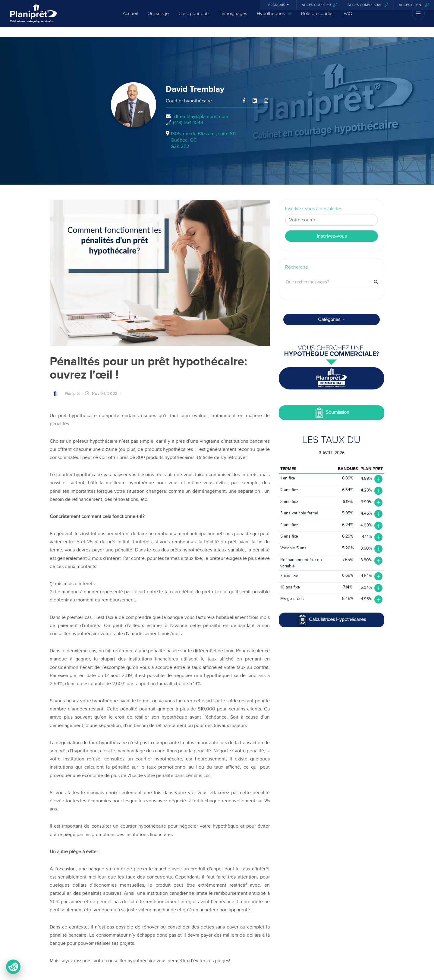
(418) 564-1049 (188, 123)
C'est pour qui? (194, 19)
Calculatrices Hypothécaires (332, 620)
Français (277, 5)
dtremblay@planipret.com (201, 117)
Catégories (330, 320)
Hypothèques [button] (274, 19)
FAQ (348, 19)
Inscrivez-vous (332, 236)
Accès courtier (319, 5)
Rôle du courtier (318, 19)
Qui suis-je (158, 19)
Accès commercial (368, 5)
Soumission (332, 413)
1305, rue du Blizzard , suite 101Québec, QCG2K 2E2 (203, 140)
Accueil (130, 19)
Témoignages (233, 19)
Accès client (414, 5)
